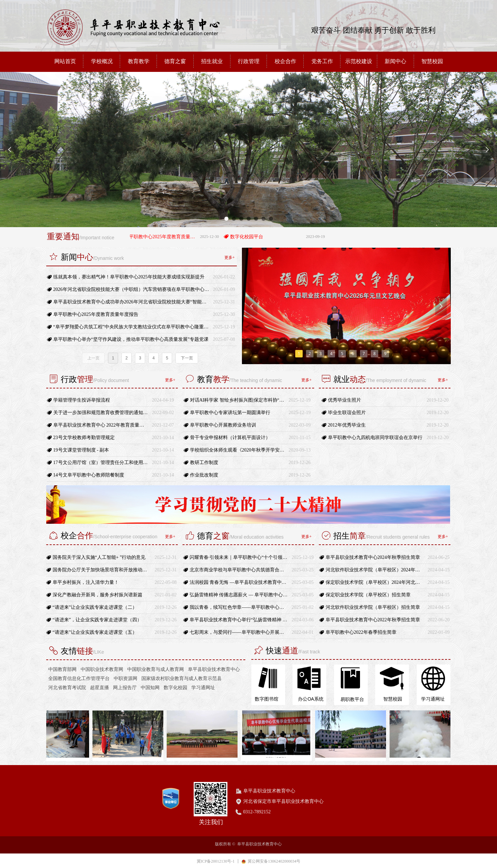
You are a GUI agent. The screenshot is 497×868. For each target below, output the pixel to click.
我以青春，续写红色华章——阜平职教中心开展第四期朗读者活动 (239, 607)
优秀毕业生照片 (344, 400)
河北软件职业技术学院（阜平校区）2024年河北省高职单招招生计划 (375, 570)
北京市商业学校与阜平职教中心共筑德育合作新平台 (239, 570)
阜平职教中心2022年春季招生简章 (361, 632)
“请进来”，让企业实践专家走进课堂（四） (97, 620)
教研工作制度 (204, 463)
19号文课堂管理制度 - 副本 (81, 450)
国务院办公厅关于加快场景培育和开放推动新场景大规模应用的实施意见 (102, 570)
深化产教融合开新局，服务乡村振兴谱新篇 (98, 595)
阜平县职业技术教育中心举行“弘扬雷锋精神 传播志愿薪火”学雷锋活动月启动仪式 (239, 620)
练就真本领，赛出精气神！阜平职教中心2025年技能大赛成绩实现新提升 (129, 277)
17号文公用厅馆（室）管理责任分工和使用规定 (101, 463)
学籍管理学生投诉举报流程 (82, 400)
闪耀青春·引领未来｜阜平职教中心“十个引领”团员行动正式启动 (239, 557)
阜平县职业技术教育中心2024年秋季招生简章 (373, 557)
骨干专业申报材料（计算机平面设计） (230, 438)
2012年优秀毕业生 (347, 425)
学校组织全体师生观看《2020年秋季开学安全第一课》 (238, 450)
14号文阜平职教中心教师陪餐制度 (89, 475)
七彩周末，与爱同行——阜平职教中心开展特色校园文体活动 (239, 632)
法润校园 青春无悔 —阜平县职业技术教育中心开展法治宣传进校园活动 (239, 582)
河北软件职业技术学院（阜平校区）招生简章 (373, 607)
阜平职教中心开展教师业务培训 (223, 425)
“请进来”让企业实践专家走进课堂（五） (95, 632)
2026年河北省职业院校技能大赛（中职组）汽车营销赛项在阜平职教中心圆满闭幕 (132, 289)
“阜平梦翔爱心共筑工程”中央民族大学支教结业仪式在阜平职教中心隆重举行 (132, 327)
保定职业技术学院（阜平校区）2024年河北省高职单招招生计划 (375, 582)
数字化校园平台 (251, 237)
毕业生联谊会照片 (347, 413)
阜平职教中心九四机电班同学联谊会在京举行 (375, 438)
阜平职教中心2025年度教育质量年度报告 (165, 237)
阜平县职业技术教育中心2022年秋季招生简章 (373, 620)
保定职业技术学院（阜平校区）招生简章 (368, 595)
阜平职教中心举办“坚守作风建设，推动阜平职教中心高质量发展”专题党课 (131, 339)
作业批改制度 (204, 475)
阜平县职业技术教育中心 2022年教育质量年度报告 (101, 425)
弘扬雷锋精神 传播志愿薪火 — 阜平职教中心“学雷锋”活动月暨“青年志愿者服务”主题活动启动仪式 (239, 595)
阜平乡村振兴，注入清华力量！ (86, 582)
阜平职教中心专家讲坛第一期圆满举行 (230, 413)
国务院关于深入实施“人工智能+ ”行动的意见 (99, 557)
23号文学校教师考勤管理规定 (84, 438)
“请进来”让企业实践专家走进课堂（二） (95, 607)
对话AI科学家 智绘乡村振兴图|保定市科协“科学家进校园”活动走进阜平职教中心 (238, 400)
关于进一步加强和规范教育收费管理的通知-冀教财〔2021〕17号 (101, 413)
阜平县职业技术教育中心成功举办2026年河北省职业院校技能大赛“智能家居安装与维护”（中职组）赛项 (132, 302)
